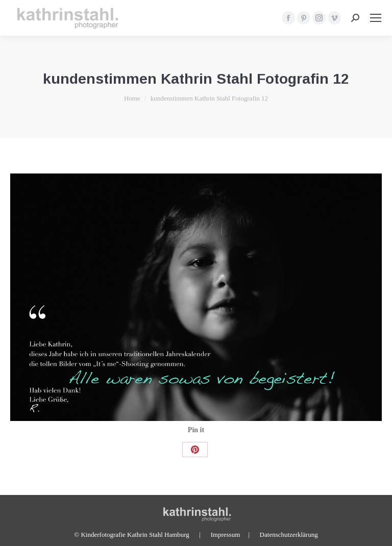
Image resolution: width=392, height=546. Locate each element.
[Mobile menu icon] (376, 18)
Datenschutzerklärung (289, 535)
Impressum (225, 535)
